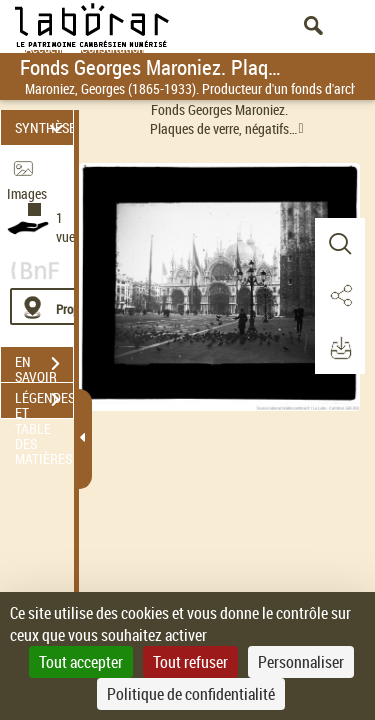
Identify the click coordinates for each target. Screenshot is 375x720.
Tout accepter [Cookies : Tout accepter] (81, 662)
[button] (340, 244)
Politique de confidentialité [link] (191, 694)
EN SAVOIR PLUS (44, 366)
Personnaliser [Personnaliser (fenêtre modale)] (301, 662)
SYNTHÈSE (44, 127)
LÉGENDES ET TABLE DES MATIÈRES (44, 402)
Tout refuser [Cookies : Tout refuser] (190, 662)
